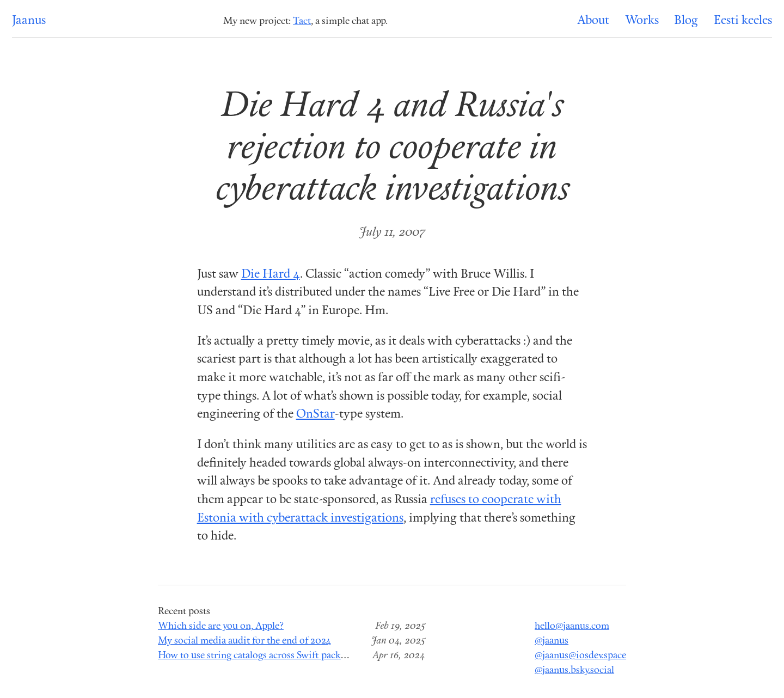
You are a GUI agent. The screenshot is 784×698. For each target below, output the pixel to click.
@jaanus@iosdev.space (580, 656)
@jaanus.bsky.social (574, 671)
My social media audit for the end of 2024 (244, 641)
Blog (686, 21)
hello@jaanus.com (572, 626)
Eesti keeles (743, 21)
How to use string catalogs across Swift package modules (275, 656)
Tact (302, 22)
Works (642, 21)
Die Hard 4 (271, 275)
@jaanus (552, 641)
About (593, 21)
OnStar (316, 415)
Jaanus (29, 21)
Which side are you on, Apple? (221, 626)
